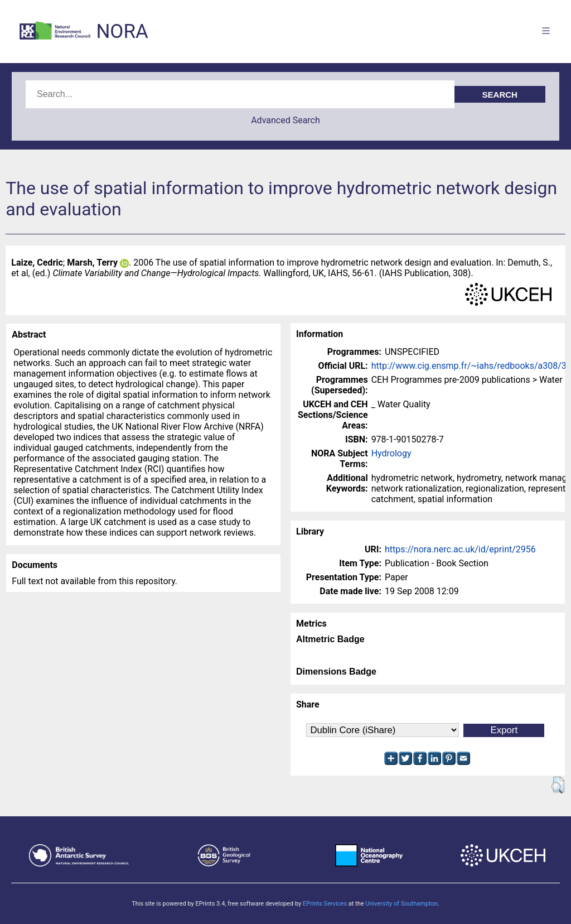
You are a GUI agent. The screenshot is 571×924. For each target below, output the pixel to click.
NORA (122, 32)
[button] (558, 785)
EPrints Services (325, 904)
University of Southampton (401, 904)
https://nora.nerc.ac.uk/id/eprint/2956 (460, 549)
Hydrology (391, 453)
